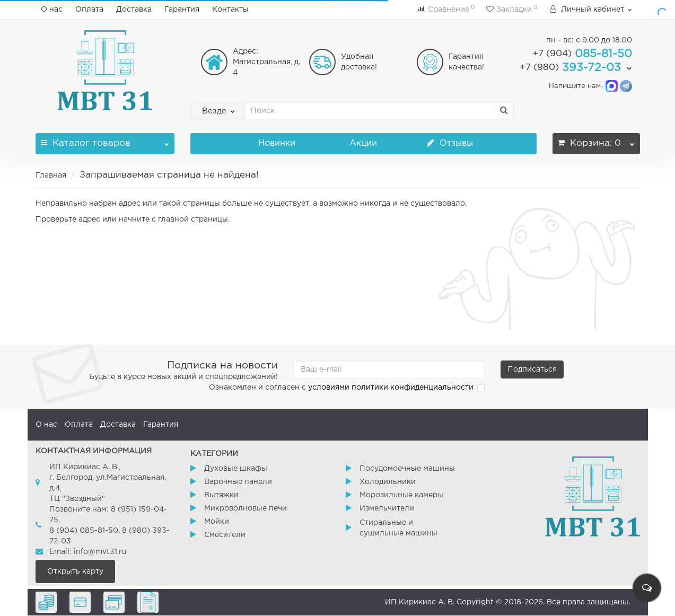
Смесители (225, 535)
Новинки (277, 143)
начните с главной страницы (173, 219)
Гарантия (182, 10)
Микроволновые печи (246, 508)
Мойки (217, 522)
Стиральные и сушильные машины (398, 528)
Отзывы (450, 143)
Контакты (230, 10)
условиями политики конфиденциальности (391, 388)
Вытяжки (221, 495)
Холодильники (388, 482)
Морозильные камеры (401, 495)
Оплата (89, 10)
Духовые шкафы (236, 469)
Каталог (105, 140)
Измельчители (387, 508)
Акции (363, 143)
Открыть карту (75, 571)
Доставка (134, 10)
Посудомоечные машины (407, 469)
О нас (52, 10)
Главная (51, 175)
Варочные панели (238, 482)
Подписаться (532, 369)
